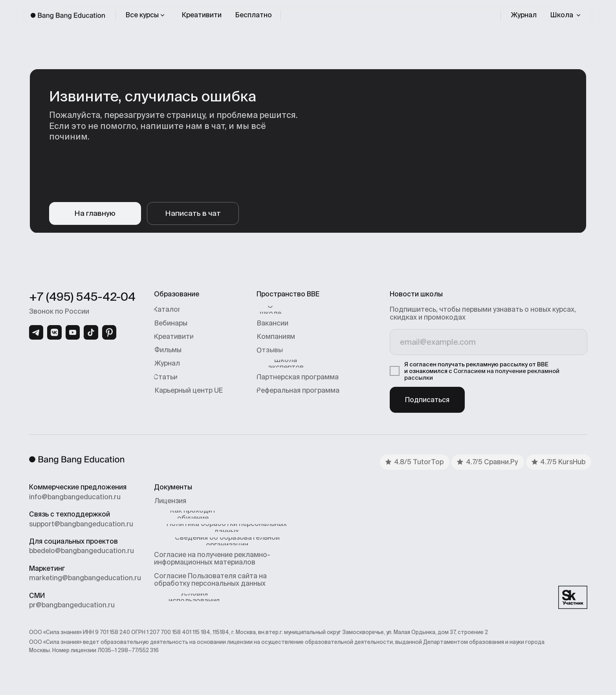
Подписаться (427, 400)
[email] (488, 342)
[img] (36, 332)
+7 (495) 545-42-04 (82, 297)
